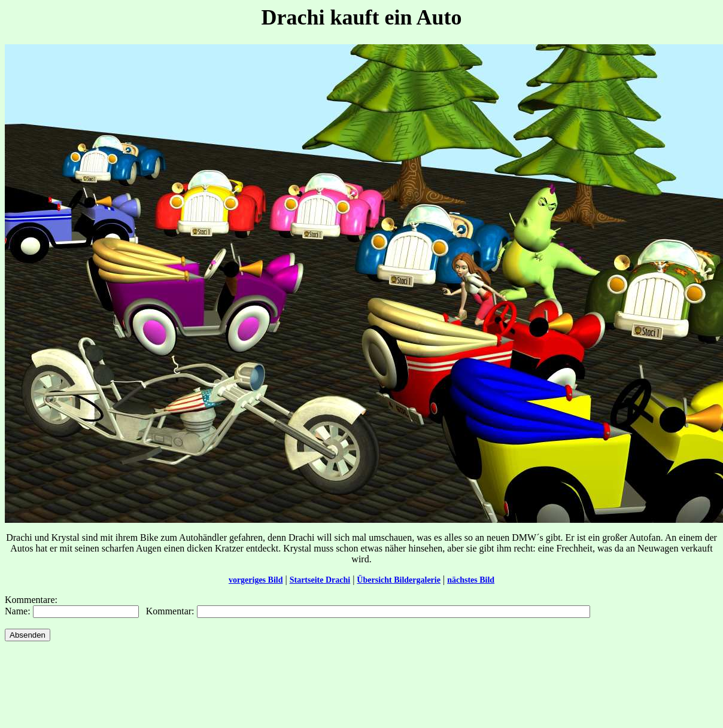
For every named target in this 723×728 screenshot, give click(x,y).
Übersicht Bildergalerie (399, 580)
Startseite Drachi (320, 580)
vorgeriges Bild (256, 580)
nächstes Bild (471, 580)
